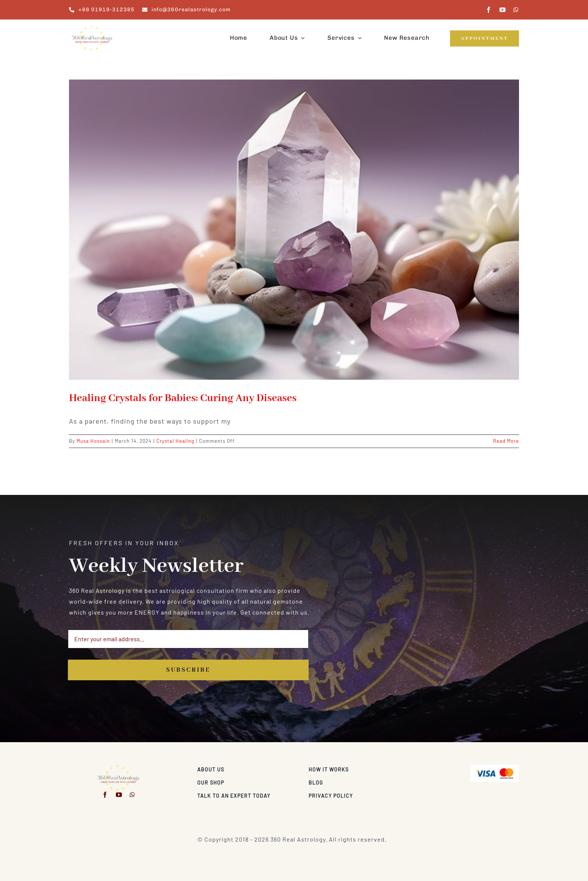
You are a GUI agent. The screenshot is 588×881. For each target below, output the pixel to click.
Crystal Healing (175, 441)
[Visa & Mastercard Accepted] (495, 767)
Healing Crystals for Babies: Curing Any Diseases (183, 398)
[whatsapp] (516, 10)
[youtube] (503, 10)
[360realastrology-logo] (92, 28)
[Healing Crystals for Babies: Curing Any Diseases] (294, 230)
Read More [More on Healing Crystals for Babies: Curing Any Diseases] (506, 441)
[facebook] (489, 10)
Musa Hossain (93, 441)
